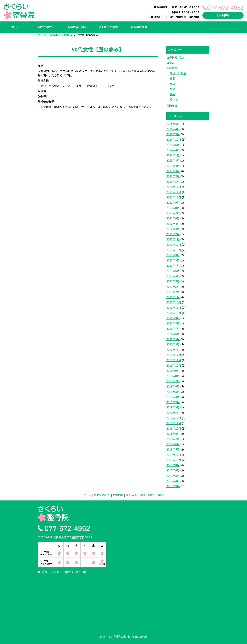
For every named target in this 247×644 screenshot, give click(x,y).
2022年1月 (173, 239)
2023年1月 (173, 181)
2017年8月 (173, 465)
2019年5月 (173, 392)
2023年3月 (173, 171)
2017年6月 (173, 470)
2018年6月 (173, 444)
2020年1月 (173, 350)
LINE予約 (223, 15)
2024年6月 (173, 145)
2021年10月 (174, 250)
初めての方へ (46, 27)
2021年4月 (173, 281)
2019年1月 (173, 413)
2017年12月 (174, 455)
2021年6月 (173, 271)
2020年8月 (173, 323)
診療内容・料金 (77, 27)
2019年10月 (174, 365)
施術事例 (172, 68)
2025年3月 (173, 134)
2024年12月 (174, 139)
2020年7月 (173, 328)
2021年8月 (173, 260)
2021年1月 (173, 297)
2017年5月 (173, 476)
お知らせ (172, 105)
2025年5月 (173, 124)
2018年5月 (173, 449)
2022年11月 (174, 192)
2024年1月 (173, 155)
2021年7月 (173, 265)
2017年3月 (173, 486)
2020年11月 (174, 307)
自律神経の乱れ (176, 57)
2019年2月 (173, 407)
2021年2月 (173, 292)
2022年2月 (173, 234)
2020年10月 (174, 313)
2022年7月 (173, 213)
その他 (174, 99)
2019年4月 (173, 397)
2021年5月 (173, 276)
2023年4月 (173, 166)
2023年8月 (173, 160)
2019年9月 (173, 371)
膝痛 (173, 94)
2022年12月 (174, 187)
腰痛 (173, 89)
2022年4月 (173, 224)
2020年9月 (173, 318)
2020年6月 (173, 334)
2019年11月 (174, 360)
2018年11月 (174, 423)
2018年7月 (173, 439)
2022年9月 (173, 202)
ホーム (15, 27)
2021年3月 (173, 287)
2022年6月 (173, 218)
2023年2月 (173, 176)
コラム (170, 62)
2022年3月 (173, 229)
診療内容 (118, 495)
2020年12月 (174, 302)
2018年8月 (173, 434)
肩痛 (173, 84)
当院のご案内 (139, 27)
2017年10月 (174, 460)
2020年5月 (173, 339)
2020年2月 (173, 344)
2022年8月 (173, 208)
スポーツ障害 (178, 73)
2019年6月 (173, 386)
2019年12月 (174, 355)
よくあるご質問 (108, 27)
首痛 (173, 78)
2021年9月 (173, 255)
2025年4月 (173, 129)
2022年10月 (174, 197)
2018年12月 (174, 418)
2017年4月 (173, 481)
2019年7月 (173, 381)
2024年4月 (173, 150)
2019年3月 (173, 402)
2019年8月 (173, 376)
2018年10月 (174, 428)
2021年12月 (174, 244)
